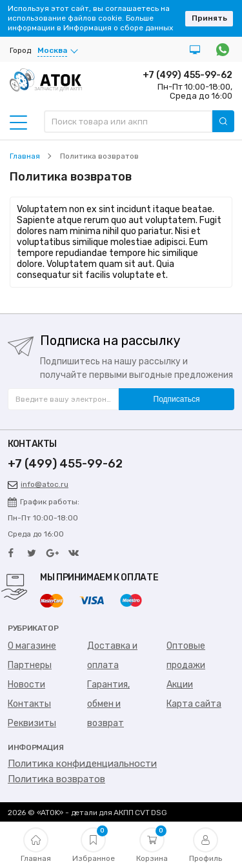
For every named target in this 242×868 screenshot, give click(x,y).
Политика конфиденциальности (82, 764)
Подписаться (177, 399)
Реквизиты (32, 723)
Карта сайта (194, 704)
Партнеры (30, 665)
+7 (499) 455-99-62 (187, 75)
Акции (180, 685)
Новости (26, 685)
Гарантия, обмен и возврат (108, 704)
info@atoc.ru (38, 484)
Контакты (29, 704)
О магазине (32, 646)
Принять (209, 18)
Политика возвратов (56, 779)
